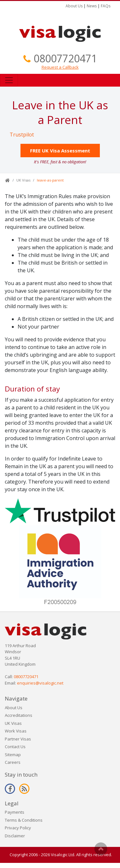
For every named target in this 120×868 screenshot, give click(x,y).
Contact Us (15, 747)
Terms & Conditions (24, 820)
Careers (13, 762)
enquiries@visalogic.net (40, 683)
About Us (74, 6)
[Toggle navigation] (9, 80)
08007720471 (65, 58)
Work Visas (16, 731)
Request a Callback (60, 67)
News (92, 6)
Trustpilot (22, 135)
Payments (15, 812)
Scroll (101, 849)
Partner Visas (18, 739)
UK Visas (23, 180)
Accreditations (19, 715)
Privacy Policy (18, 828)
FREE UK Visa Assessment (60, 151)
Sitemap (13, 755)
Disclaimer (15, 836)
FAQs (106, 6)
